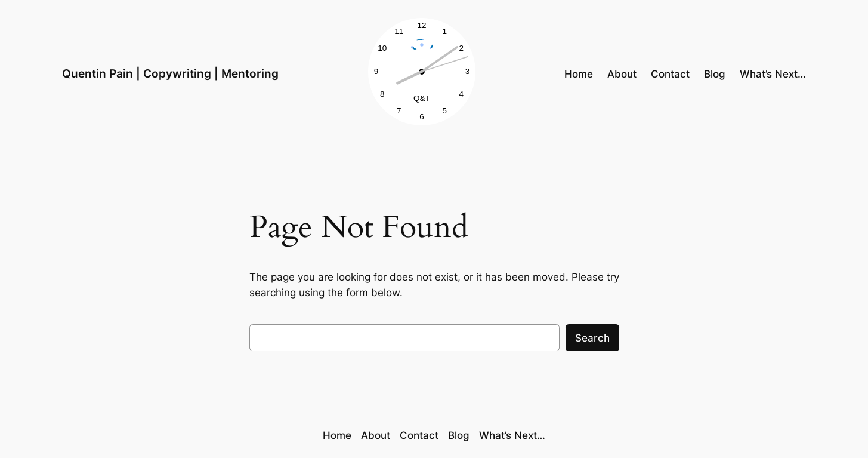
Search (592, 338)
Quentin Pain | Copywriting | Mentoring (170, 73)
